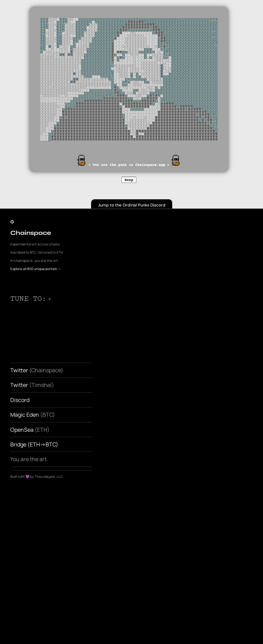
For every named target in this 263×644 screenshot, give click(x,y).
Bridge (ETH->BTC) (34, 444)
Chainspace (31, 233)
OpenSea (22, 430)
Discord (20, 400)
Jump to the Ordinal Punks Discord (132, 205)
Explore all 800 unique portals (34, 269)
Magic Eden (25, 415)
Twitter (19, 370)
